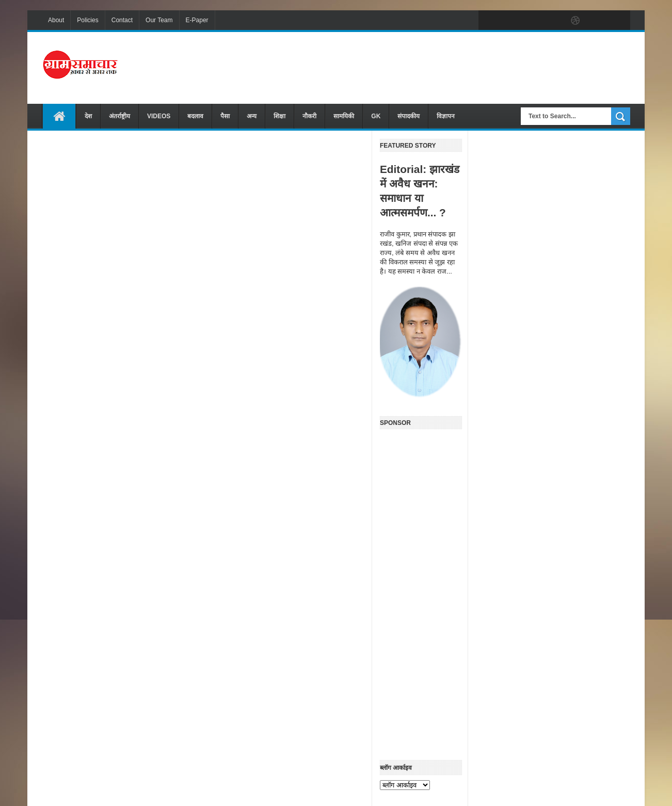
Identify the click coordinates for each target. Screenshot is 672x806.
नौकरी (309, 116)
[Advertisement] (442, 67)
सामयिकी (344, 116)
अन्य (252, 116)
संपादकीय (409, 116)
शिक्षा (279, 116)
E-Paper (197, 20)
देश (88, 116)
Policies (87, 20)
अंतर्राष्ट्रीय (119, 116)
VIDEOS (159, 116)
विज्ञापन (446, 116)
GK (376, 116)
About (56, 20)
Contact (122, 20)
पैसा (225, 116)
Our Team (159, 20)
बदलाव (195, 116)
